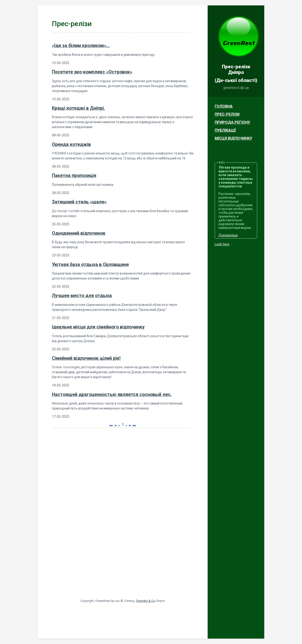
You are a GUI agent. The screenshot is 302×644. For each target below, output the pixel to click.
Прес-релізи (227, 114)
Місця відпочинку (233, 138)
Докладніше (228, 235)
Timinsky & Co (145, 601)
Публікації (225, 130)
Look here (222, 244)
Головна (224, 106)
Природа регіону (232, 122)
